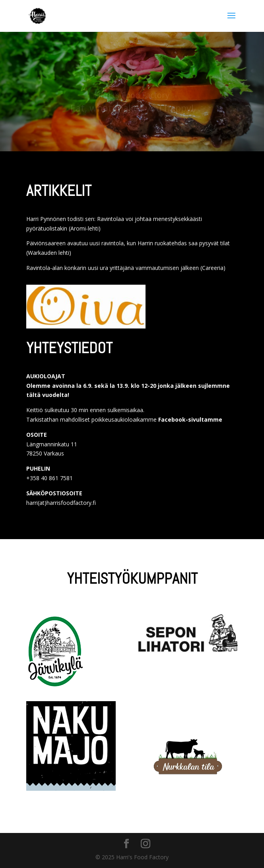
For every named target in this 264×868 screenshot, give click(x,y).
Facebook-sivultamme (190, 419)
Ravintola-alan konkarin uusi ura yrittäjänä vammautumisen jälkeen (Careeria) (126, 268)
